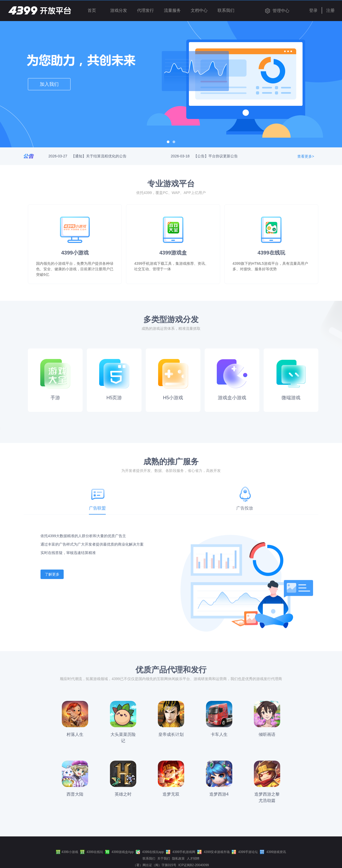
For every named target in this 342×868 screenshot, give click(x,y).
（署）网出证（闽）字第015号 (155, 865)
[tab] (97, 502)
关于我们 (164, 859)
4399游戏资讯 (273, 852)
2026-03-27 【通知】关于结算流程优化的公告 (87, 156)
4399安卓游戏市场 (213, 852)
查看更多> (306, 156)
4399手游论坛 (245, 852)
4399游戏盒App (119, 852)
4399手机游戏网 (181, 852)
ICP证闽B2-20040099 (194, 865)
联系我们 (149, 859)
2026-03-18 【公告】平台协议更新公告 (204, 156)
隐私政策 (178, 859)
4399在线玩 (92, 852)
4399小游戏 (67, 852)
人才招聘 (193, 859)
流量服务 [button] (172, 10)
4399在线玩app (150, 852)
